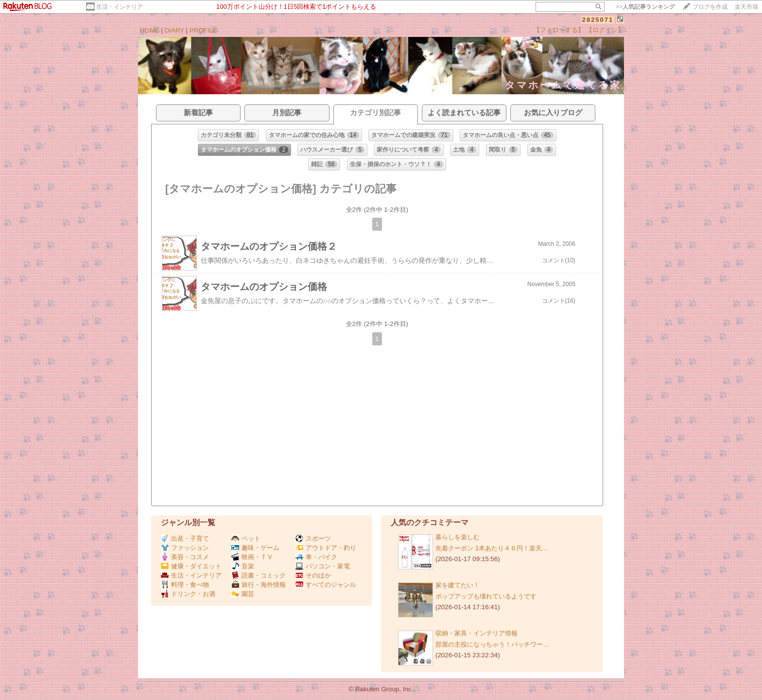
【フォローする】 (559, 30)
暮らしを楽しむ (458, 537)
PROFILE (203, 30)
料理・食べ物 (185, 585)
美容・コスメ (185, 557)
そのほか (313, 575)
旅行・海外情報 (259, 585)
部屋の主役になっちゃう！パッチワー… (492, 644)
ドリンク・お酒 (188, 594)
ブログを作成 (710, 7)
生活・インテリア (120, 7)
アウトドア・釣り (326, 548)
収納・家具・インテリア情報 (476, 633)
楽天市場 (746, 7)
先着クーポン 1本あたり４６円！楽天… (492, 548)
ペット (246, 538)
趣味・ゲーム (255, 548)
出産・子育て (185, 538)
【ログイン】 (605, 30)
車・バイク (316, 557)
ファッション (185, 548)
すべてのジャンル (326, 585)
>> (645, 7)
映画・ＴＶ (252, 557)
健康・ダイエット (191, 566)
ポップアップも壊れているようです (486, 596)
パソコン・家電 (323, 566)
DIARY (174, 30)
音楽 (243, 566)
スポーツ (313, 538)
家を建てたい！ (458, 585)
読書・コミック (259, 575)
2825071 (598, 20)
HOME (150, 30)
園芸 (243, 594)
